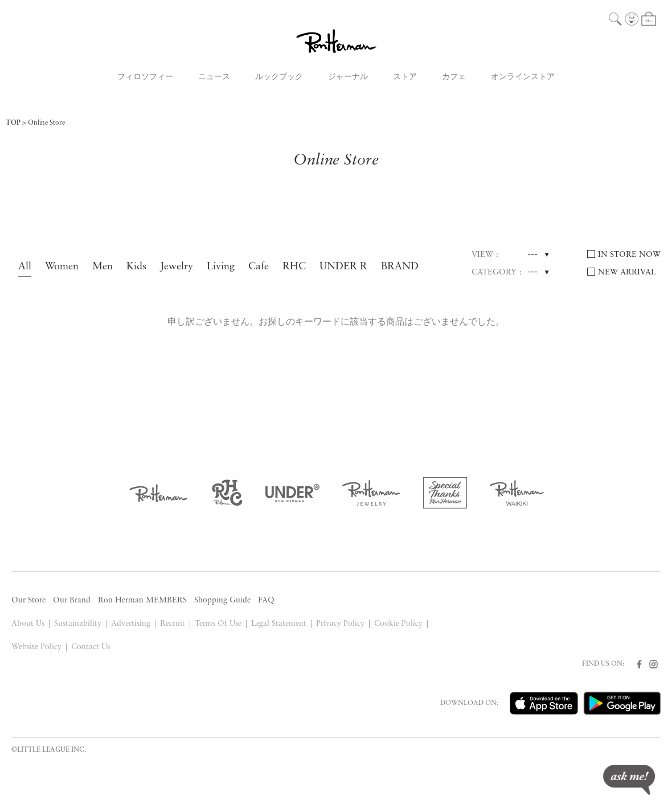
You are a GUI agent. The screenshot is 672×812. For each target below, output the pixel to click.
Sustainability (78, 624)
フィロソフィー (145, 77)
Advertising (131, 624)
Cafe (259, 267)
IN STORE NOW (629, 255)
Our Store (28, 600)
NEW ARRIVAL (627, 272)
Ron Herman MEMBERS (142, 600)
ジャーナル (348, 77)
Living (221, 267)
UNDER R (343, 267)
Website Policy (36, 647)
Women (62, 267)
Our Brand (72, 600)
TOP (13, 123)
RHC (294, 267)
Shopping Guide (222, 600)
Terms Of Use (218, 624)
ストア (405, 77)
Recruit (173, 624)
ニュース (214, 77)
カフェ (454, 77)
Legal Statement (279, 624)
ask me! (629, 780)
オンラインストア (523, 77)
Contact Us (91, 647)
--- (532, 255)
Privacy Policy (340, 624)
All (25, 267)
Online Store (46, 123)
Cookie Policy (398, 624)
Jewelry (177, 267)
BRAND (400, 267)
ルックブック (279, 77)
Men (103, 267)
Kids (136, 267)
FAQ (266, 600)
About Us (28, 624)
